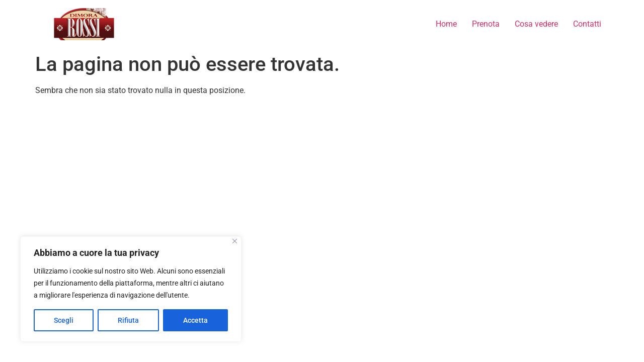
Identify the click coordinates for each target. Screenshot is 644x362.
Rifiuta (128, 320)
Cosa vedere (536, 24)
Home (446, 24)
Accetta (195, 320)
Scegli (64, 320)
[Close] (235, 241)
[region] (131, 289)
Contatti (587, 24)
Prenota (486, 24)
